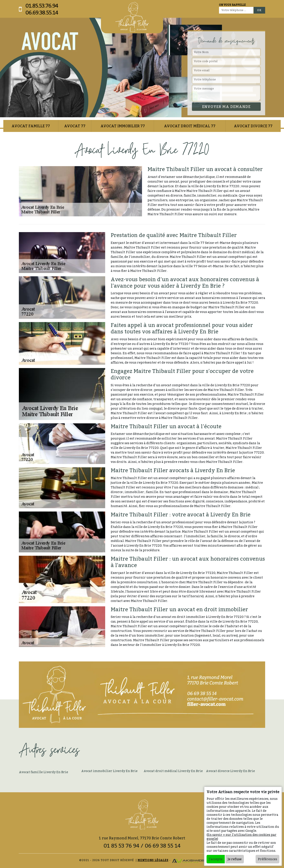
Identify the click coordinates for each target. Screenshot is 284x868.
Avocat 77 (75, 126)
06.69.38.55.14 (42, 13)
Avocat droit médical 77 (190, 126)
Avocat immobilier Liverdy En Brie (109, 771)
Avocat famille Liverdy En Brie (43, 772)
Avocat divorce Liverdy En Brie (230, 771)
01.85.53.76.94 (42, 6)
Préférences (267, 859)
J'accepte (216, 859)
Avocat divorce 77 (253, 126)
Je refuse (235, 859)
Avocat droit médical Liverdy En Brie (173, 771)
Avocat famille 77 (31, 126)
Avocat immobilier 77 (123, 126)
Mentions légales (153, 860)
